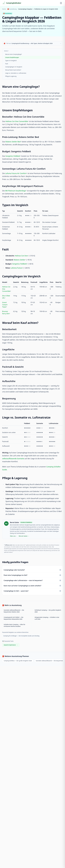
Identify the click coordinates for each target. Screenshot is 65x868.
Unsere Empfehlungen (12, 57)
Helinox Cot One (21, 256)
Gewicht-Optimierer (11, 645)
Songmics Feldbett (13, 156)
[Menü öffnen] (61, 3)
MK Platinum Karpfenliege (16, 191)
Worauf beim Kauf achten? (13, 70)
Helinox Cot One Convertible (17, 121)
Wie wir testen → (24, 536)
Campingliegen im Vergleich (14, 67)
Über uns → (14, 536)
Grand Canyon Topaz (5, 305)
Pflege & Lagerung (11, 76)
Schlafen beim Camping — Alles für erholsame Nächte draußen (14, 625)
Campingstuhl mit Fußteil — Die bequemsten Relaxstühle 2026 (14, 618)
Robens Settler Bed (13, 142)
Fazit (7, 64)
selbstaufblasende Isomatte (13, 459)
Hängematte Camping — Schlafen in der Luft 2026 (47, 618)
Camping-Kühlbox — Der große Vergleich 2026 (18, 661)
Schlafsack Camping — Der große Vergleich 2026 (48, 611)
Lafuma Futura (17, 268)
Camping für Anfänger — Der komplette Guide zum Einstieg (21, 636)
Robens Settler (19, 260)
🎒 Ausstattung (12, 9)
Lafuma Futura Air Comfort (16, 173)
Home (4, 9)
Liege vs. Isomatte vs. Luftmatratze (16, 73)
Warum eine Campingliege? (13, 54)
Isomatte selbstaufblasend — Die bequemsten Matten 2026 (14, 611)
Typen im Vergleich (11, 61)
